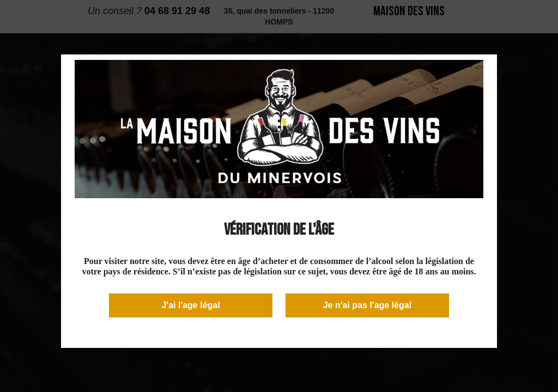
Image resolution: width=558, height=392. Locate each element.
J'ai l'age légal (190, 305)
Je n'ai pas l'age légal (367, 305)
